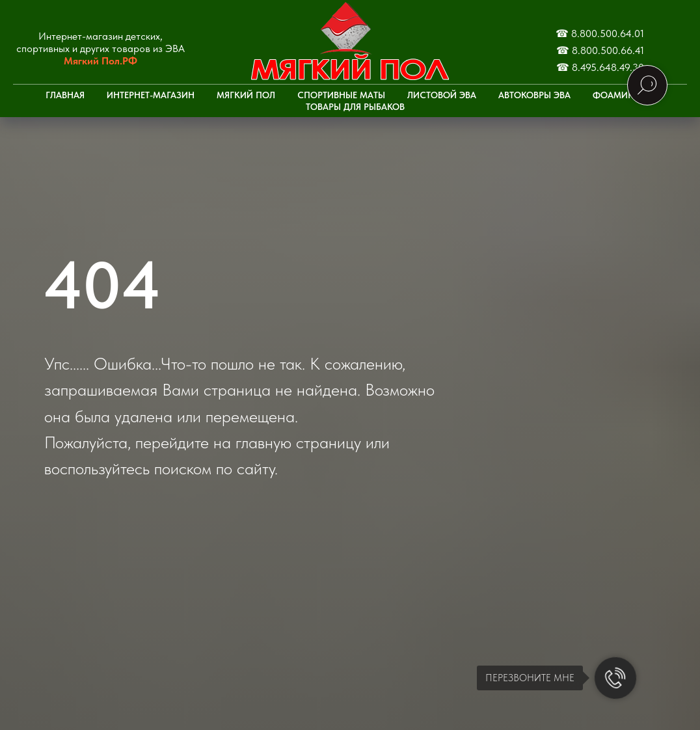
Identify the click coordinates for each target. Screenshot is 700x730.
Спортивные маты (341, 95)
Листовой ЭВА (442, 95)
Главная (65, 95)
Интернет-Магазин (151, 95)
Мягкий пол (246, 95)
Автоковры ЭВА (534, 95)
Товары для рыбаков (355, 107)
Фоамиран (619, 95)
